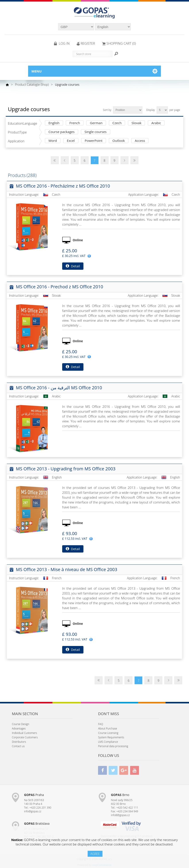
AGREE (95, 854)
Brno (120, 795)
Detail (73, 266)
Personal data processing (113, 746)
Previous (65, 160)
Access (140, 141)
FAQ (100, 724)
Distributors (19, 742)
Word (53, 141)
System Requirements (111, 737)
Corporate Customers (25, 737)
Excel (71, 141)
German (96, 123)
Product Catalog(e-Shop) (32, 85)
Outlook (119, 141)
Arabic (156, 123)
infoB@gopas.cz (120, 815)
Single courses (96, 132)
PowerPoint (94, 141)
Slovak (136, 123)
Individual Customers (24, 733)
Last (134, 160)
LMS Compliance (108, 742)
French (75, 123)
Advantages (19, 728)
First (55, 160)
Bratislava (37, 823)
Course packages (62, 132)
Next (124, 160)
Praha (34, 795)
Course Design (21, 724)
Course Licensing (108, 733)
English (54, 123)
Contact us (18, 746)
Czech (117, 123)
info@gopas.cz (33, 811)
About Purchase (108, 728)
